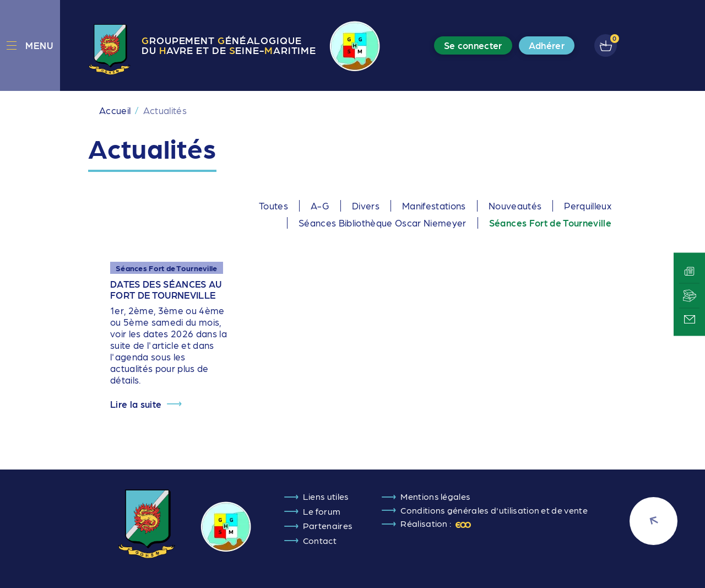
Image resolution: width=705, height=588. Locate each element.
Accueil (115, 110)
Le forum (322, 511)
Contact (320, 540)
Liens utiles (326, 496)
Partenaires (328, 525)
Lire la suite (136, 404)
